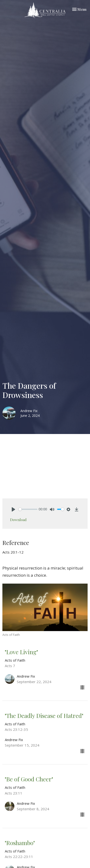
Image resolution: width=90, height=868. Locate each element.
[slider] (28, 509)
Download (18, 520)
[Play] (13, 509)
